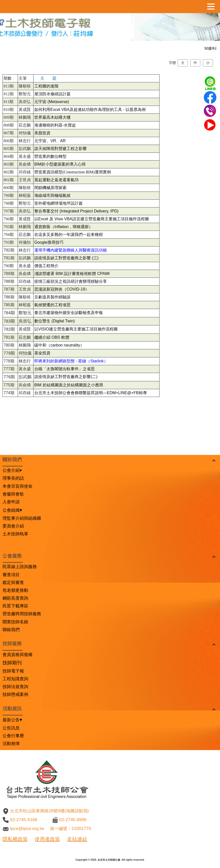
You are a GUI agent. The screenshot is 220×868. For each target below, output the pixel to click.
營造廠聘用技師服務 (22, 614)
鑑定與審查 (13, 582)
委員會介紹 (13, 526)
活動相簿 (11, 743)
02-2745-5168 (24, 820)
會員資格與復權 (18, 655)
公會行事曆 (13, 736)
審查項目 (11, 575)
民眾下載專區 (15, 606)
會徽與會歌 (13, 494)
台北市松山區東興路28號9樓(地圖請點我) (49, 811)
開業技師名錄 (15, 622)
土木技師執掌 (15, 534)
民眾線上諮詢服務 (20, 567)
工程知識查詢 (15, 679)
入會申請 (11, 502)
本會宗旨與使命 (18, 486)
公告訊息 (11, 728)
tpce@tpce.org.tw (27, 828)
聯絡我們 (11, 630)
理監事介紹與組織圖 (22, 518)
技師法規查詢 (15, 687)
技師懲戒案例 (15, 694)
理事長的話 (13, 478)
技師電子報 (13, 671)
